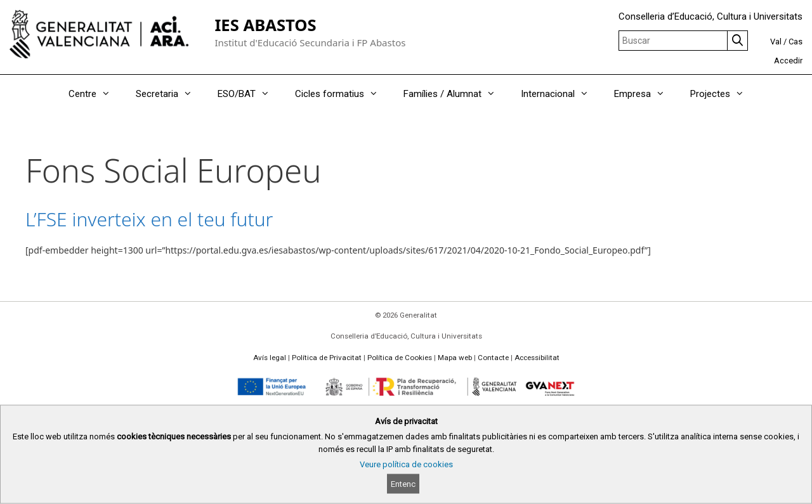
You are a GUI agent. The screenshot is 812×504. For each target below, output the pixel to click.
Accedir (788, 61)
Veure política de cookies (406, 464)
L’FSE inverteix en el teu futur (149, 219)
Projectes (724, 94)
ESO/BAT (250, 94)
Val (776, 42)
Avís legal (270, 358)
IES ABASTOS (265, 25)
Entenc (403, 484)
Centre (96, 94)
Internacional (561, 94)
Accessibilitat (537, 358)
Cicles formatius (343, 94)
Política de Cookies (400, 358)
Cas (796, 42)
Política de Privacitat (327, 358)
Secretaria (170, 94)
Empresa (646, 94)
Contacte (493, 358)
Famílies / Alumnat (456, 94)
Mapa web (455, 358)
